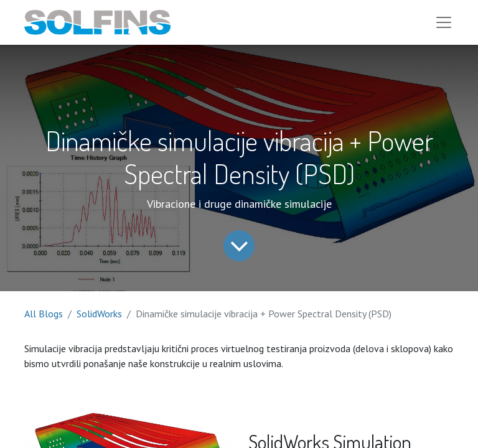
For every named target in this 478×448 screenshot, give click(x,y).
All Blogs (44, 314)
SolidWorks (99, 314)
